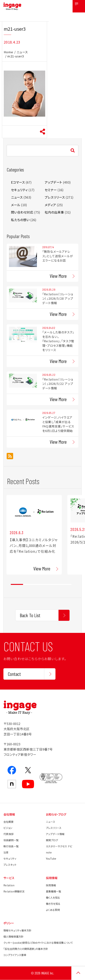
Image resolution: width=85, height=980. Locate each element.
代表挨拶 (8, 834)
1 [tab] (17, 584)
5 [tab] (65, 584)
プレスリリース (55, 197)
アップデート (53, 182)
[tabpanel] (34, 535)
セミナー (51, 190)
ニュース (22, 52)
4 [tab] (53, 584)
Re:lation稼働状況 (14, 891)
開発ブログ (52, 840)
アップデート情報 (55, 834)
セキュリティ (19, 190)
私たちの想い (20, 220)
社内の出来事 (54, 212)
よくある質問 (53, 910)
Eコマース (18, 182)
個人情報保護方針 (14, 936)
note (49, 852)
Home (8, 52)
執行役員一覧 (11, 846)
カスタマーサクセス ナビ (59, 846)
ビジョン (8, 828)
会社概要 (8, 822)
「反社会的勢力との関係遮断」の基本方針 (26, 949)
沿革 (6, 852)
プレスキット (10, 865)
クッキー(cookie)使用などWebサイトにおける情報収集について (38, 943)
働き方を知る (53, 904)
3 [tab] (41, 584)
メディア (50, 205)
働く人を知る (53, 898)
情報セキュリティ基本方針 (17, 930)
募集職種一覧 (53, 891)
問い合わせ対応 (22, 212)
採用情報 (51, 885)
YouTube (51, 859)
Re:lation (9, 885)
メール (16, 205)
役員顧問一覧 (11, 840)
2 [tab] (29, 584)
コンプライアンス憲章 (15, 955)
